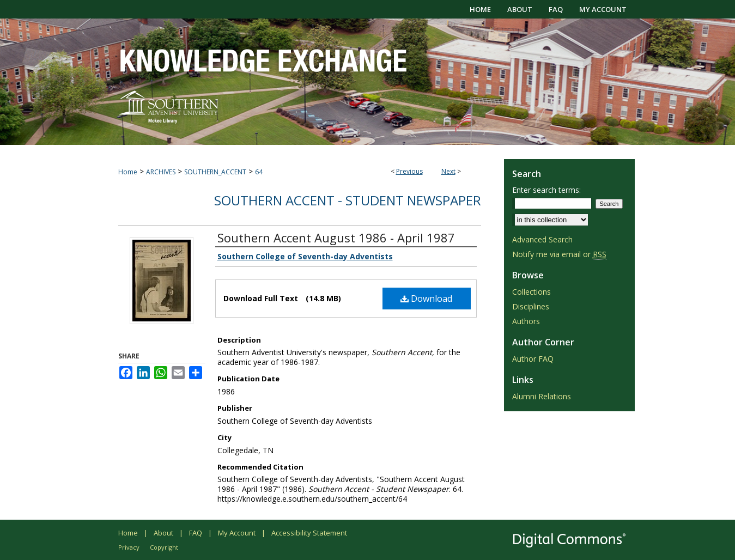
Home (128, 172)
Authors (526, 321)
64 (259, 172)
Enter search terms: (546, 190)
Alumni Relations (542, 396)
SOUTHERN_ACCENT (215, 172)
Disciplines (531, 306)
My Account (237, 533)
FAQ (196, 533)
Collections (531, 292)
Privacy (129, 547)
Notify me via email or (559, 254)
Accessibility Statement (309, 533)
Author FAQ (533, 359)
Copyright (164, 547)
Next (448, 171)
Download (426, 299)
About (163, 533)
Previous (409, 171)
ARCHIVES (161, 172)
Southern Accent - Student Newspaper (348, 200)
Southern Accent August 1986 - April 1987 (336, 238)
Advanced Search (542, 239)
